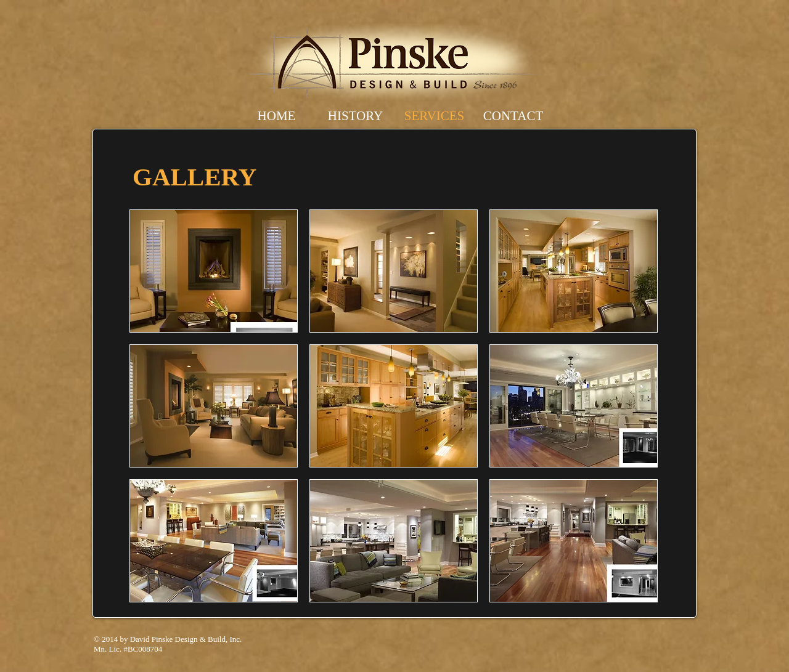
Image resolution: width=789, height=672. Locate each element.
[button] (214, 271)
